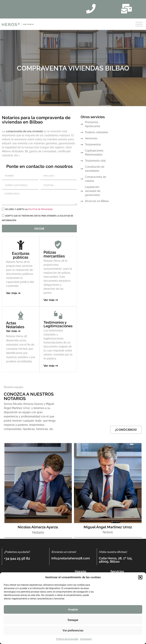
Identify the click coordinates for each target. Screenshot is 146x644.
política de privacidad (40, 209)
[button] (140, 577)
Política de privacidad (67, 639)
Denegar (73, 620)
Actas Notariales (15, 325)
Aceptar (73, 610)
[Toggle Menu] (139, 24)
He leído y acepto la (29, 209)
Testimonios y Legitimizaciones (58, 324)
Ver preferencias (73, 630)
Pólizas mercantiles (54, 254)
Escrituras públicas (21, 255)
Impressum (86, 639)
